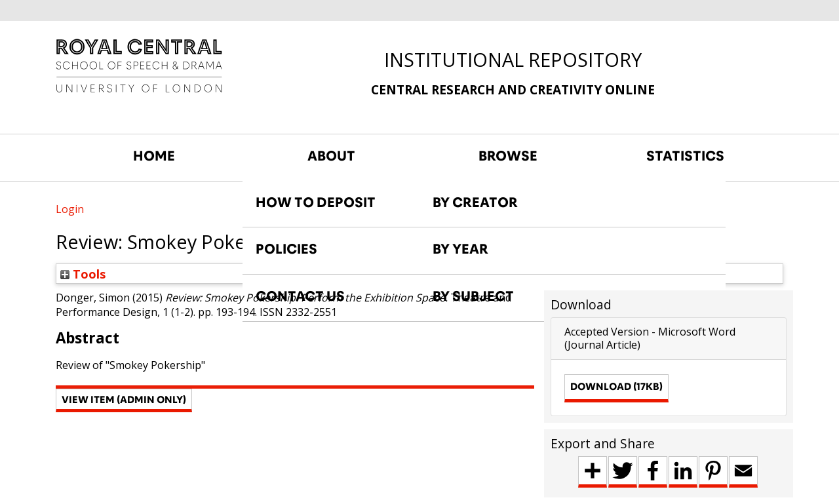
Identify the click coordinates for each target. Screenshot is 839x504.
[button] (124, 400)
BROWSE (508, 156)
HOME (154, 156)
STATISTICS (685, 156)
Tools (83, 274)
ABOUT (331, 156)
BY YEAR (460, 249)
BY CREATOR (475, 203)
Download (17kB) (616, 386)
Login (70, 209)
